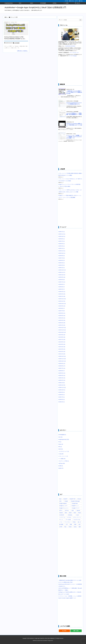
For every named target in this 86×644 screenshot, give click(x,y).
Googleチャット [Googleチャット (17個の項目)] (75, 506)
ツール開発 (62, 459)
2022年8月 (61, 308)
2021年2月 (62, 352)
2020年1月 (61, 383)
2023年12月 (62, 270)
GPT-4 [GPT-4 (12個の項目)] (61, 510)
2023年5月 (61, 287)
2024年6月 (61, 260)
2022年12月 (62, 299)
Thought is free (50, 641)
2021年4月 (62, 347)
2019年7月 (61, 397)
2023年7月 (62, 282)
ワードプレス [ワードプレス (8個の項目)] (67, 522)
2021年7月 (62, 340)
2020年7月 (62, 368)
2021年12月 (62, 328)
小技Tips (62, 463)
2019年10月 (62, 390)
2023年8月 (61, 280)
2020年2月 (62, 380)
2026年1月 (61, 232)
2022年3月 (62, 320)
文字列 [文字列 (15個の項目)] (61, 527)
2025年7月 (61, 241)
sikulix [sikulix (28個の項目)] (70, 513)
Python (61, 444)
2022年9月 (62, 306)
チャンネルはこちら (74, 53)
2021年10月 (62, 332)
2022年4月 (62, 318)
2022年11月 (62, 301)
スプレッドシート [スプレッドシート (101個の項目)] (77, 517)
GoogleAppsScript (64, 439)
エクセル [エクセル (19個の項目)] (69, 517)
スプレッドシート (63, 456)
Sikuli (61, 449)
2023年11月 (62, 272)
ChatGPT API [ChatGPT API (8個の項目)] (72, 499)
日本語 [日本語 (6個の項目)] (70, 527)
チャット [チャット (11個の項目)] (61, 520)
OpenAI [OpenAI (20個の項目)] (78, 510)
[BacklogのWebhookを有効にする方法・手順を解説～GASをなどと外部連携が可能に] (16, 28)
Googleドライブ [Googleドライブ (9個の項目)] (76, 508)
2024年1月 (61, 268)
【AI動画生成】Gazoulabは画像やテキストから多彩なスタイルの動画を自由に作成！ (74, 92)
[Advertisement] (70, 70)
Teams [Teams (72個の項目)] (79, 513)
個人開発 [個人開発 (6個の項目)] (61, 524)
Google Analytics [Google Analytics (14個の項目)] (63, 503)
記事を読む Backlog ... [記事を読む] (23, 51)
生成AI (61, 468)
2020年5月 (62, 373)
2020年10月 (62, 361)
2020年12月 (62, 356)
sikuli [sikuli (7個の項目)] (66, 513)
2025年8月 (61, 239)
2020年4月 (62, 375)
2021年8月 (62, 337)
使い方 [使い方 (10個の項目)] (79, 522)
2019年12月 (62, 385)
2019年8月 (61, 395)
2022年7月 (61, 311)
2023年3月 (62, 292)
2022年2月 (62, 323)
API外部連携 (17, 43)
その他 (61, 454)
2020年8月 (62, 366)
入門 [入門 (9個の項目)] (67, 524)
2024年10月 (62, 253)
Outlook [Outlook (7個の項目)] (61, 513)
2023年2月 (62, 294)
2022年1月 (62, 325)
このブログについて (64, 451)
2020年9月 (62, 363)
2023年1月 (62, 296)
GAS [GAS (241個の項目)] (60, 501)
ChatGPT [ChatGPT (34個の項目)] (65, 499)
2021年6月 (62, 342)
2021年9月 (62, 335)
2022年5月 (62, 316)
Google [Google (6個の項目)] (66, 501)
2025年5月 (61, 244)
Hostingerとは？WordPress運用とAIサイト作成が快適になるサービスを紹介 (74, 125)
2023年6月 (61, 284)
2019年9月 (61, 392)
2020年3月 (62, 378)
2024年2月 (61, 265)
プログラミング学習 (64, 461)
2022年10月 (62, 304)
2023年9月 (62, 277)
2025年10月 (62, 236)
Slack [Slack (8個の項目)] (75, 513)
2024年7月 (61, 258)
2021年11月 (62, 330)
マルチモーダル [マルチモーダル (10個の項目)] (77, 520)
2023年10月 (62, 275)
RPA (60, 447)
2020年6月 (61, 371)
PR (60, 442)
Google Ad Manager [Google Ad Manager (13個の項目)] (75, 501)
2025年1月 (61, 248)
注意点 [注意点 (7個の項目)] (75, 527)
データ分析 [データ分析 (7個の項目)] (68, 520)
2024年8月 (61, 256)
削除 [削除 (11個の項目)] (71, 524)
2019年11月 (62, 387)
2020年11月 (62, 359)
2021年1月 (62, 354)
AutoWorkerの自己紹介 (70, 46)
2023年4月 (61, 289)
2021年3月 (62, 349)
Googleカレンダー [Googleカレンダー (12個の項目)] (63, 506)
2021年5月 (62, 344)
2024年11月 (62, 251)
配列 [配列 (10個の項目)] (80, 527)
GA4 (60, 437)
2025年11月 (62, 234)
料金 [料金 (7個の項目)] (65, 527)
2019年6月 (61, 399)
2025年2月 (61, 246)
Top (7, 17)
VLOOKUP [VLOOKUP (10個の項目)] (62, 515)
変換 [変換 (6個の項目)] (75, 524)
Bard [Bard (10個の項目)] (60, 499)
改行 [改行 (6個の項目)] (80, 524)
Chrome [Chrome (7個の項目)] (79, 499)
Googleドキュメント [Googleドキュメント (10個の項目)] (64, 508)
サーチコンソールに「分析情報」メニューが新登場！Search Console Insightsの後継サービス (74, 137)
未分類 (61, 466)
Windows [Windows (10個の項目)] (70, 515)
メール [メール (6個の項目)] (61, 522)
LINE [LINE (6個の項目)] (73, 510)
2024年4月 (61, 263)
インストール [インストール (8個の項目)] (62, 517)
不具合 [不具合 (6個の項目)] (74, 522)
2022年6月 (62, 313)
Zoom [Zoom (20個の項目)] (78, 515)
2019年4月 (61, 402)
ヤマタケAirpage (73, 56)
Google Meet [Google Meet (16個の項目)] (75, 503)
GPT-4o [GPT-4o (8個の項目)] (67, 510)
